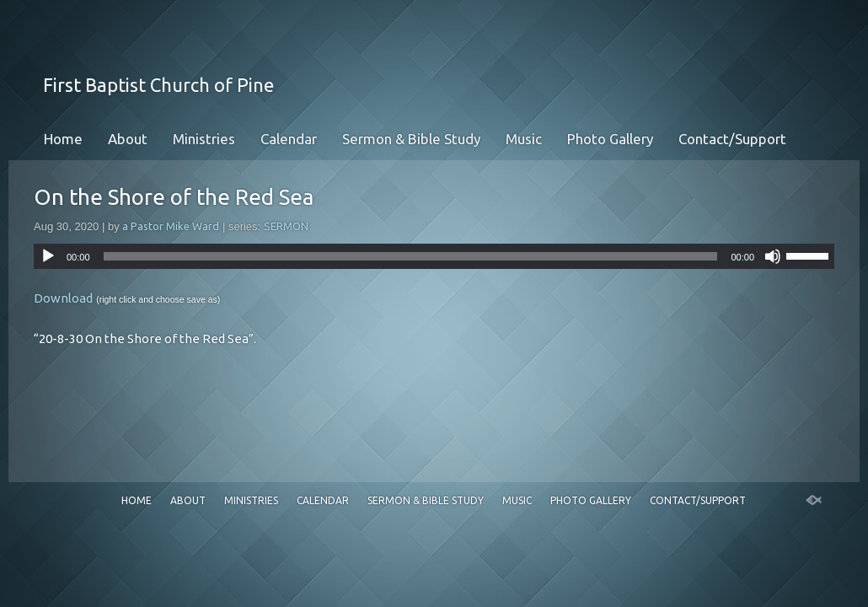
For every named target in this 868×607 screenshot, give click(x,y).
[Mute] (773, 256)
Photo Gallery (610, 139)
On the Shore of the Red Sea (174, 197)
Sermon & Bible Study (411, 139)
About (128, 139)
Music (524, 139)
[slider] (411, 256)
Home (63, 139)
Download (63, 298)
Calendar (289, 139)
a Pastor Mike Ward (171, 226)
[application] (434, 256)
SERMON (286, 226)
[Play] (48, 256)
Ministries (204, 139)
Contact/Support (732, 139)
